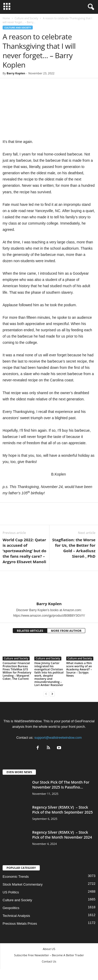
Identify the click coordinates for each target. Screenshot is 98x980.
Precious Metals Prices (20, 924)
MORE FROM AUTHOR (66, 631)
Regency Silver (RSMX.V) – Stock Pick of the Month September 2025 (63, 810)
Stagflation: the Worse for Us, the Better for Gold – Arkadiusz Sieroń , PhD (74, 548)
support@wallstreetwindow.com (58, 738)
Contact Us (49, 961)
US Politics (11, 892)
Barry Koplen (16, 73)
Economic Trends (16, 877)
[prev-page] (46, 694)
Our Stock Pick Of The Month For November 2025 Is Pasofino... (61, 785)
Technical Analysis (16, 916)
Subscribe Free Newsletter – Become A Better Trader (49, 955)
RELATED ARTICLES (30, 631)
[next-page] (52, 694)
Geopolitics (11, 908)
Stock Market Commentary (23, 884)
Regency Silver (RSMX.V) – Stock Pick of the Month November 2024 (62, 835)
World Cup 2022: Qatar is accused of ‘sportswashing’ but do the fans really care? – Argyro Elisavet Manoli (24, 551)
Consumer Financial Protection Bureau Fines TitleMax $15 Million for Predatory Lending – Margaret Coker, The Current (17, 671)
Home (6, 18)
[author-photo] (49, 586)
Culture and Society (26, 18)
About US (49, 949)
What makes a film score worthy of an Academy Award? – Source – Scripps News (79, 669)
